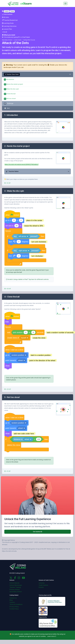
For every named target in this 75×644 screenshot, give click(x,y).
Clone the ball (10, 94)
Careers (12, 602)
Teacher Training (15, 587)
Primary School (15, 590)
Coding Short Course (29, 40)
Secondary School (7, 40)
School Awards (14, 583)
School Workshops (16, 585)
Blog (11, 600)
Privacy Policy (14, 607)
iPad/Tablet (26, 37)
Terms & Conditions (16, 604)
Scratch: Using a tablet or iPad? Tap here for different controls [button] (27, 279)
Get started (37, 532)
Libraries (42, 583)
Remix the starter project (13, 84)
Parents (41, 587)
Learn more (52, 636)
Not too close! (10, 98)
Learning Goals (8, 23)
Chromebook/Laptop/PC (11, 37)
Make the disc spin (11, 89)
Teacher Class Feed (12, 74)
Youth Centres (43, 585)
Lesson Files (7, 29)
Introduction (9, 79)
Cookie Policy (14, 609)
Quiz (7, 108)
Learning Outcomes (9, 26)
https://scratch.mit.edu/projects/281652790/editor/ (22, 164)
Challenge (9, 104)
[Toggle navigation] (65, 3)
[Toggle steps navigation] (70, 74)
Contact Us (13, 598)
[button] (38, 171)
